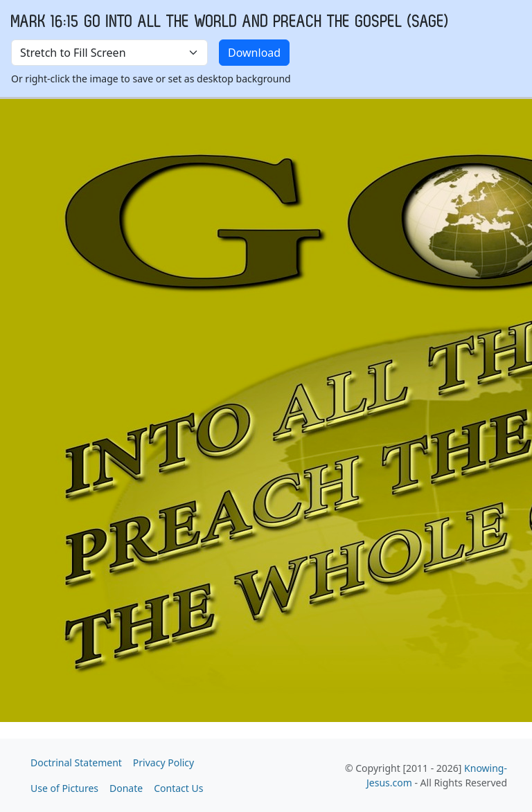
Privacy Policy (163, 763)
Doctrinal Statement (76, 763)
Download (254, 53)
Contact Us (178, 788)
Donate (126, 788)
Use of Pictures (64, 788)
